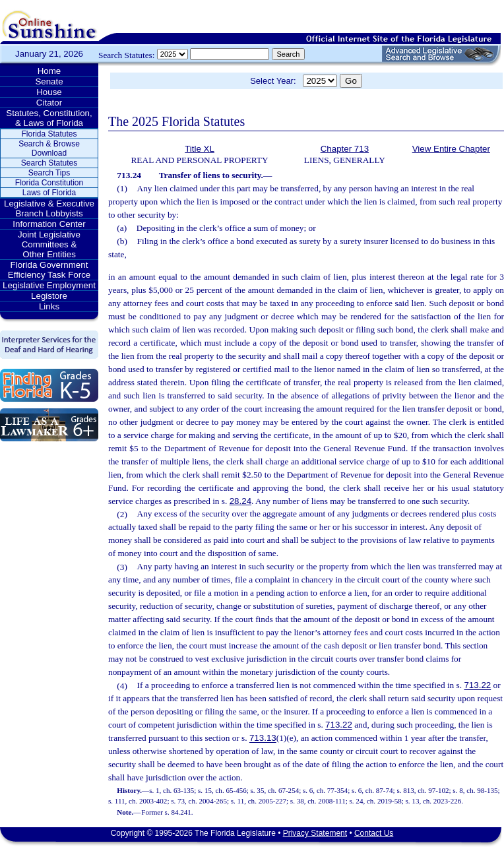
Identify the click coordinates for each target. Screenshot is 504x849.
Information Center (49, 224)
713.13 (263, 739)
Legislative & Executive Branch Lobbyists (49, 208)
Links (49, 306)
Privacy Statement (315, 833)
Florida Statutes (49, 134)
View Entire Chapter (451, 149)
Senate (49, 81)
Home (49, 71)
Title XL (200, 149)
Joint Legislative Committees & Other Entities (49, 244)
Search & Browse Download (49, 148)
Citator (49, 103)
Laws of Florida (49, 193)
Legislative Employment (49, 285)
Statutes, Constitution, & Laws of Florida (49, 118)
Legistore (49, 296)
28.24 (240, 501)
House (49, 92)
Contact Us (374, 833)
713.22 (477, 686)
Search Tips (49, 173)
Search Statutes (49, 163)
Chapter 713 (345, 149)
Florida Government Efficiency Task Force (49, 270)
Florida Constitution (49, 183)
